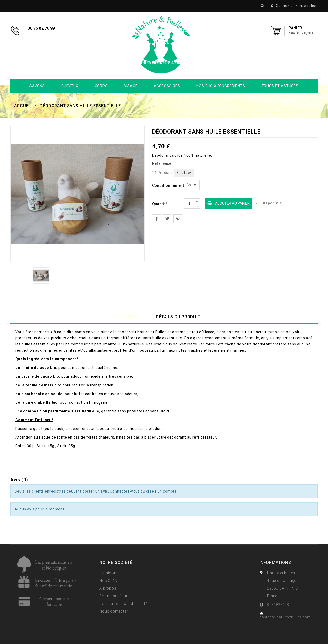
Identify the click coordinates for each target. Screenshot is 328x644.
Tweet (167, 219)
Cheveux (70, 86)
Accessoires (167, 86)
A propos (108, 588)
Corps (101, 86)
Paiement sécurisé (116, 596)
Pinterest (178, 219)
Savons (37, 86)
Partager (157, 219)
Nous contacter (114, 611)
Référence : (163, 163)
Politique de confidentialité (123, 604)
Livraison (108, 573)
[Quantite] (189, 203)
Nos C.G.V (109, 581)
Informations (275, 563)
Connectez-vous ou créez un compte (144, 491)
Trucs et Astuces (280, 86)
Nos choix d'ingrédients (221, 86)
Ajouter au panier (227, 203)
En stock (184, 173)
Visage (131, 86)
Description (126, 317)
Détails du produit (178, 317)
